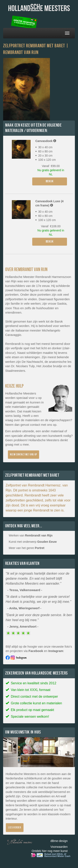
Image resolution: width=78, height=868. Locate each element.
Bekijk (50, 181)
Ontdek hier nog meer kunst (50, 851)
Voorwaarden (59, 847)
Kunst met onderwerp (33, 542)
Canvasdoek (46, 141)
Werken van (31, 535)
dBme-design (59, 841)
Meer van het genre (27, 548)
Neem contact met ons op (24, 454)
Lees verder (15, 827)
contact (35, 425)
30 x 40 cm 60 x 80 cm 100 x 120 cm (46, 216)
